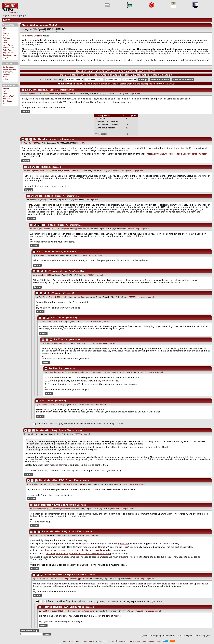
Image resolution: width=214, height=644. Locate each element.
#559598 (78, 434)
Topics (6, 36)
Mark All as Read (160, 80)
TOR (5, 104)
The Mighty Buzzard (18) (35, 94)
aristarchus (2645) (38, 200)
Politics (6, 79)
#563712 (139, 611)
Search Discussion (162, 75)
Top (127, 75)
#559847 (115, 509)
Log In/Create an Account (108, 75)
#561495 (86, 535)
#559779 (132, 297)
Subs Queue (8, 50)
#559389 (87, 200)
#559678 (92, 275)
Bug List (7, 99)
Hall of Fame (8, 45)
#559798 (97, 321)
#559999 (142, 372)
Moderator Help (29, 631)
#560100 (94, 405)
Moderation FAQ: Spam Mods (55, 430)
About (6, 28)
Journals (6, 33)
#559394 (128, 229)
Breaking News (10, 69)
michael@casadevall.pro (63, 509)
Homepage (129, 94)
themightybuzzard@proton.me (63, 94)
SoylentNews (10, 8)
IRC (4, 91)
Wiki (5, 94)
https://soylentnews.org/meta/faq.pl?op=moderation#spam (177, 154)
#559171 (119, 94)
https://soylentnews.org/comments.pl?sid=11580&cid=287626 (78, 554)
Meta (7, 20)
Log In (6, 58)
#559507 (93, 255)
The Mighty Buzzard (32, 36)
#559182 (80, 143)
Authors (6, 38)
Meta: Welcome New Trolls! (39, 25)
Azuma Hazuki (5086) (54, 343)
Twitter (6, 89)
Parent (26, 111)
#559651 (124, 484)
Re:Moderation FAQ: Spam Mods (60, 480)
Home (64, 641)
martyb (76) (32, 434)
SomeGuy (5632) (31, 143)
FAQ (5, 31)
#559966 (103, 343)
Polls (5, 43)
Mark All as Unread (183, 80)
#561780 (133, 579)
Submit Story (9, 48)
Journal (137, 94)
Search (6, 40)
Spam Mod (123, 544)
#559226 (122, 171)
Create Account (10, 55)
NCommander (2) (40, 509)
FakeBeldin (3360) (46, 405)
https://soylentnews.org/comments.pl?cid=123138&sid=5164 (76, 550)
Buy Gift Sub (8, 53)
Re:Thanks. (41, 90)
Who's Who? (8, 96)
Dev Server (8, 101)
